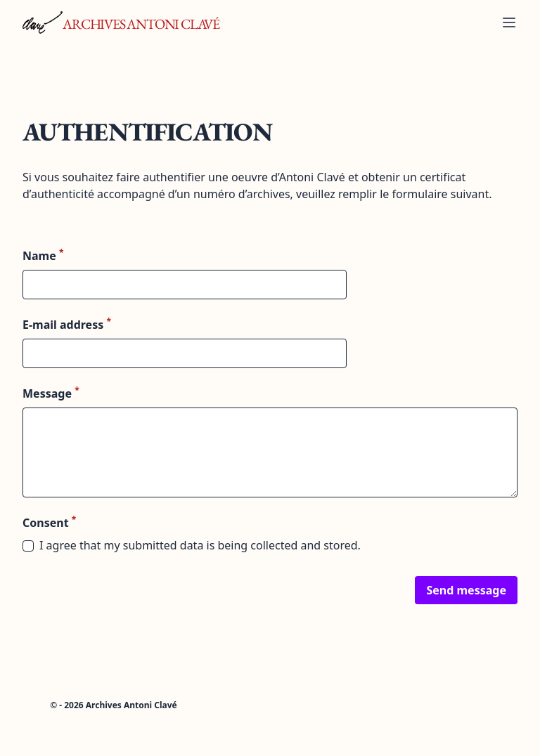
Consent (49, 522)
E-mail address (67, 324)
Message (51, 393)
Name (43, 255)
